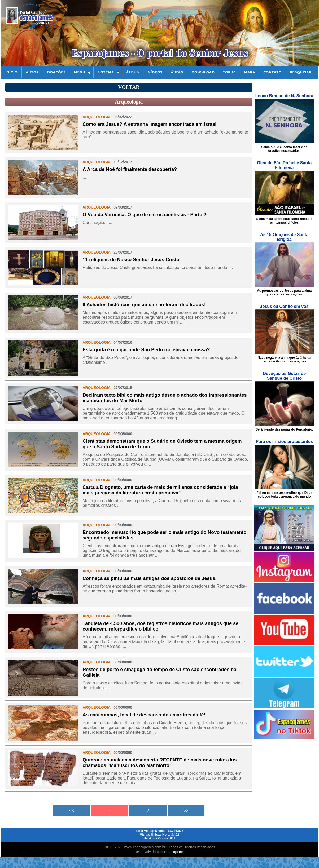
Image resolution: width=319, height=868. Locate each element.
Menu (80, 72)
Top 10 (229, 72)
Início (11, 72)
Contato (272, 72)
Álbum (133, 72)
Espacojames (174, 852)
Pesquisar (301, 72)
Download (203, 72)
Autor (32, 72)
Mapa (250, 72)
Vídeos (155, 72)
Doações (56, 72)
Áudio (177, 72)
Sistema (106, 72)
